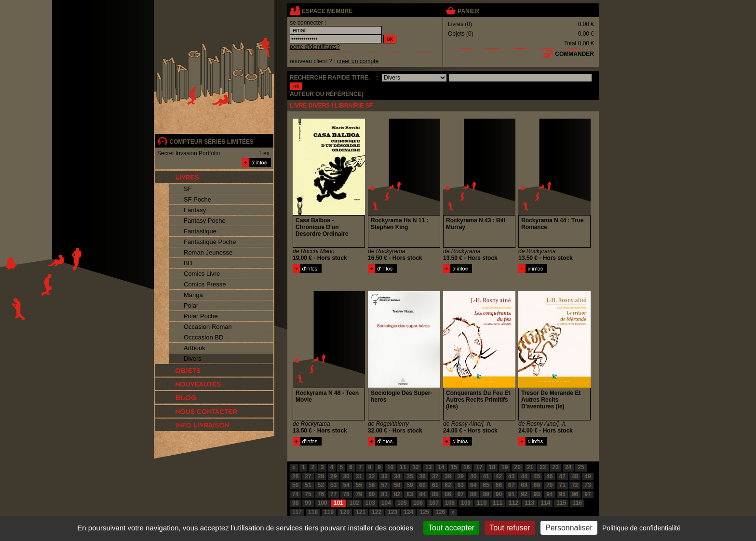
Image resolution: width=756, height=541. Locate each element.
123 (392, 512)
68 (524, 485)
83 (410, 494)
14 (441, 467)
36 (423, 476)
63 (461, 485)
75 (308, 494)
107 (434, 503)
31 (359, 476)
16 (466, 467)
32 (371, 476)
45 (537, 476)
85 (435, 494)
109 (466, 503)
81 (385, 494)
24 (568, 467)
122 (377, 512)
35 (410, 476)
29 (333, 476)
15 (454, 467)
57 (385, 485)
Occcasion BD (203, 337)
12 (416, 467)
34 (397, 476)
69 (537, 485)
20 (517, 467)
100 (323, 503)
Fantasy (195, 210)
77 (333, 494)
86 (448, 494)
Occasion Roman (208, 327)
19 (505, 467)
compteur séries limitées (211, 142)
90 (499, 494)
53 (333, 485)
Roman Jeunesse (208, 252)
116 (577, 503)
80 (371, 494)
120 (345, 512)
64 (473, 485)
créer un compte (358, 61)
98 (295, 503)
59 (410, 485)
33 (385, 476)
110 (482, 503)
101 (338, 503)
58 (397, 485)
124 (408, 512)
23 (556, 467)
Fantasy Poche (205, 221)
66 (499, 485)
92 (524, 494)
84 (423, 494)
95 (562, 494)
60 (423, 485)
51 (308, 485)
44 (524, 476)
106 (418, 503)
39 (461, 476)
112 (513, 503)
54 (346, 485)
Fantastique (200, 231)
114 (545, 503)
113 (529, 503)
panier (468, 11)
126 (440, 512)
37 (435, 476)
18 (492, 467)
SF (188, 189)
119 (329, 512)
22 (543, 467)
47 (562, 476)
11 (403, 467)
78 (346, 494)
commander (574, 54)
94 (549, 494)
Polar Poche (201, 316)
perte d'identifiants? (315, 47)
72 (575, 485)
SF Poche (197, 199)
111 (498, 503)
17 (479, 467)
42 (499, 476)
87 (461, 494)
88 (473, 494)
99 (308, 503)
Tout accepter (451, 528)
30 (346, 476)
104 (386, 503)
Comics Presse (205, 284)
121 (361, 512)
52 (321, 485)
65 (486, 485)
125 (424, 512)
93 (537, 494)
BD (188, 263)
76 (321, 494)
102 (354, 503)
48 (575, 476)
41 (486, 476)
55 (359, 485)
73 (587, 485)
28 (321, 476)
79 (359, 494)
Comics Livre (202, 274)
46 (549, 476)
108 (450, 503)
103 (370, 503)
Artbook (195, 348)
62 (448, 485)
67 (511, 485)
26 (295, 476)
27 (308, 476)
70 (549, 485)
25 (581, 467)
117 (297, 512)
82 (397, 494)
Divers (193, 358)
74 (295, 494)
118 (313, 512)
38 (448, 476)
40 (473, 476)
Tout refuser (510, 528)
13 (428, 467)
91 (511, 494)
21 (530, 467)
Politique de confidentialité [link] (641, 528)
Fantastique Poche (210, 242)
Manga (193, 295)
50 (295, 485)
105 (402, 503)
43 (511, 476)
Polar (191, 305)
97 (587, 494)
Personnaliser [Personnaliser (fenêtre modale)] (569, 528)
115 (561, 503)
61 (435, 485)
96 (575, 494)
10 (390, 467)
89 (486, 494)
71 (562, 485)
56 (371, 485)
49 (587, 476)
